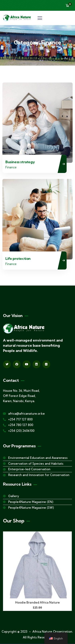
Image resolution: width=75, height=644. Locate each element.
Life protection (18, 259)
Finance (11, 167)
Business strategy (20, 162)
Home (28, 49)
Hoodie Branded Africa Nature (37, 602)
